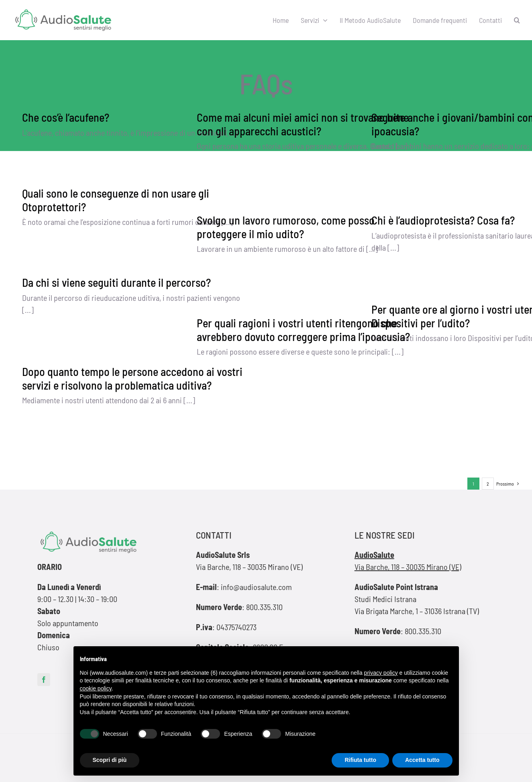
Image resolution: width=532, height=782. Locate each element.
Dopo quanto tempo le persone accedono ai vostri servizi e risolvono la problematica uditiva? (132, 378)
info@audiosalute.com (256, 587)
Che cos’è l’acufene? (66, 117)
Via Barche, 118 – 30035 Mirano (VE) (408, 567)
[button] (517, 20)
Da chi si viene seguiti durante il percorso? (116, 282)
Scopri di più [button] (110, 760)
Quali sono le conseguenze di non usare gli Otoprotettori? (116, 200)
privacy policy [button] (381, 673)
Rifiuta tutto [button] (360, 760)
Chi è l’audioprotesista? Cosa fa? (443, 220)
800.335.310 (264, 607)
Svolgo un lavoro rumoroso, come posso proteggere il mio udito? (286, 227)
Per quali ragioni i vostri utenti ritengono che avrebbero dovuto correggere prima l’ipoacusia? (303, 330)
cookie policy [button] (96, 688)
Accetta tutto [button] (422, 760)
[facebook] (44, 680)
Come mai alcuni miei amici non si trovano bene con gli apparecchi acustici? (303, 124)
